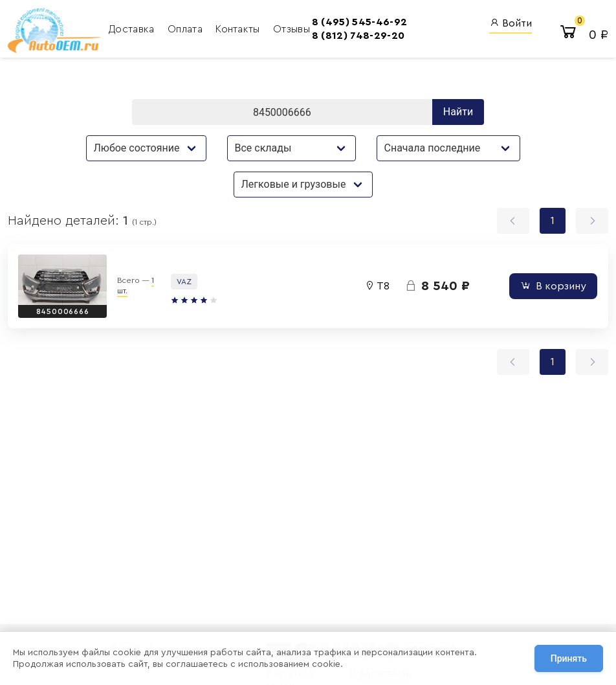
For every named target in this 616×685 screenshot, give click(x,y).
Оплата (186, 29)
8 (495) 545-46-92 (359, 22)
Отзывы (291, 29)
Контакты (239, 29)
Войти (511, 23)
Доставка (133, 29)
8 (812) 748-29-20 (358, 36)
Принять (569, 658)
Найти (458, 112)
